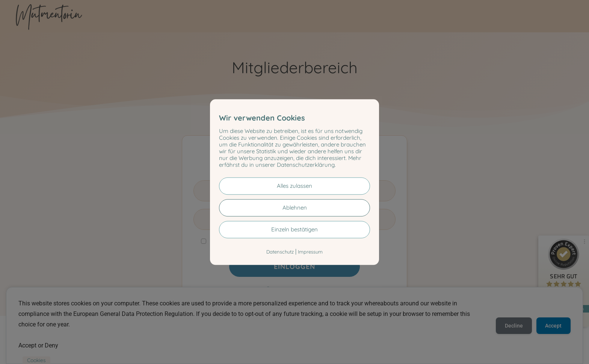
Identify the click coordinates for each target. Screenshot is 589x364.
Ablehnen (295, 208)
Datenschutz (280, 252)
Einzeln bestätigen (294, 229)
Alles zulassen (294, 186)
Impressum (310, 252)
